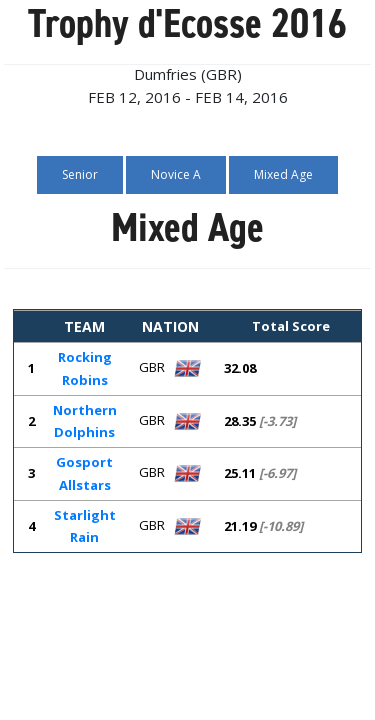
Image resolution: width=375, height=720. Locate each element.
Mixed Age (283, 174)
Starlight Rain (85, 526)
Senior (80, 174)
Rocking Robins (85, 368)
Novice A (176, 174)
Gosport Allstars (84, 473)
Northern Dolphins (85, 421)
